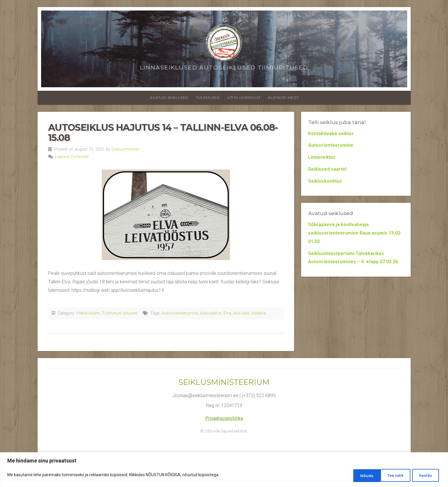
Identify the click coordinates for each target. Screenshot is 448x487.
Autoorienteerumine (180, 313)
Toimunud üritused (120, 313)
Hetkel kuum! (88, 313)
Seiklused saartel (327, 169)
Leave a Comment (72, 157)
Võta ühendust (244, 98)
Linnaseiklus (322, 157)
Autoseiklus (211, 313)
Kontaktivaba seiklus (331, 133)
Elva (227, 313)
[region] (224, 470)
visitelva (259, 313)
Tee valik (359, 476)
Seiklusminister (125, 149)
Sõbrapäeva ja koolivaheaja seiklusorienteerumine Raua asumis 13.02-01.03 (355, 233)
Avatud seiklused (169, 98)
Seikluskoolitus (325, 181)
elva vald (241, 313)
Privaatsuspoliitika (224, 418)
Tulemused (208, 98)
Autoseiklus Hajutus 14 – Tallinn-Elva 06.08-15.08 (163, 132)
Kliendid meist (283, 98)
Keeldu (393, 476)
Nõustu (425, 476)
